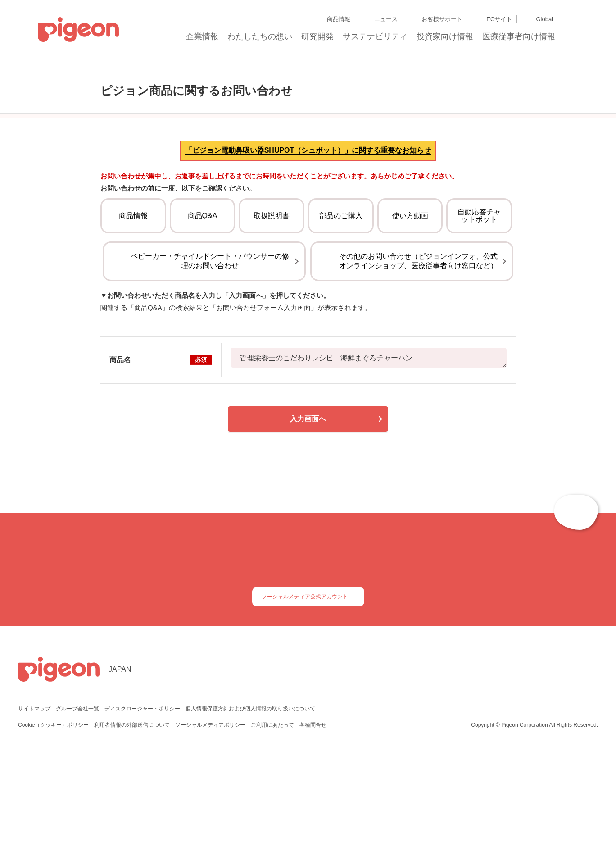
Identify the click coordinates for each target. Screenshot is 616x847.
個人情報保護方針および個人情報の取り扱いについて (249, 804)
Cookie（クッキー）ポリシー (54, 820)
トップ (83, 69)
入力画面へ (308, 500)
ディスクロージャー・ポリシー (141, 804)
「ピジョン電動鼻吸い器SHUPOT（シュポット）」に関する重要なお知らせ (308, 209)
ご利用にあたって (273, 820)
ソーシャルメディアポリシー (211, 820)
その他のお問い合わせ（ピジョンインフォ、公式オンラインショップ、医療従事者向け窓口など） (418, 342)
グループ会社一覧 (77, 804)
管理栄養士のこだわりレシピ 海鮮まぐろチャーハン (369, 439)
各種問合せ (313, 820)
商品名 (161, 441)
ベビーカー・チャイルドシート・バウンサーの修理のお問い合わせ (210, 342)
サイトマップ (34, 804)
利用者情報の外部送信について (133, 820)
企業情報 (203, 39)
